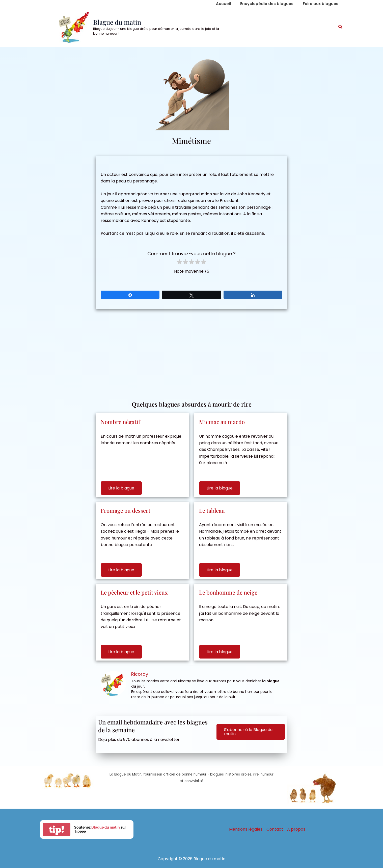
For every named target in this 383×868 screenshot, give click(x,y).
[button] (341, 27)
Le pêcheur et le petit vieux (134, 592)
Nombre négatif (120, 422)
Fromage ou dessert (126, 510)
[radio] (179, 263)
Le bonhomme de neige (228, 592)
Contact (275, 829)
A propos (296, 829)
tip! (57, 829)
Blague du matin (117, 22)
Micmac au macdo (222, 422)
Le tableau (212, 510)
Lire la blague (121, 488)
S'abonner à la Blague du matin (248, 732)
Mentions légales (246, 829)
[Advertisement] (191, 352)
